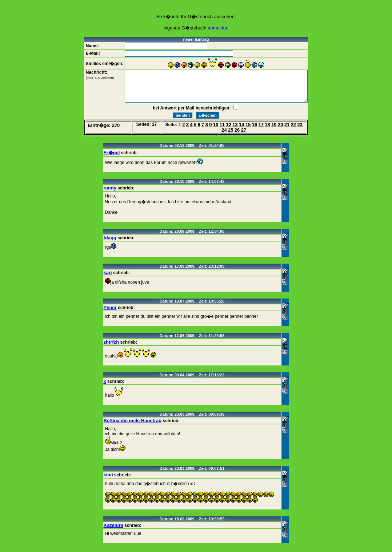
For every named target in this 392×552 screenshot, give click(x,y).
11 (222, 125)
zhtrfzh (111, 342)
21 (287, 125)
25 (231, 130)
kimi (108, 475)
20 (280, 125)
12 (228, 125)
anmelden (218, 28)
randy (110, 188)
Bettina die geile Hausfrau (133, 421)
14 (241, 125)
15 (248, 125)
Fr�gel (112, 153)
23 (300, 125)
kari (108, 273)
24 (224, 130)
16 (255, 125)
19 (274, 125)
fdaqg (110, 238)
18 (267, 125)
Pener (110, 307)
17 (261, 125)
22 (293, 125)
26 (237, 130)
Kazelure (113, 525)
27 (244, 130)
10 (216, 125)
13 (235, 125)
